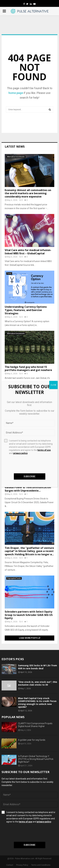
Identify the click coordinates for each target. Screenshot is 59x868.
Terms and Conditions (41, 865)
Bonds (10, 217)
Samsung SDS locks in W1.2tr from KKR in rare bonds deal (38, 667)
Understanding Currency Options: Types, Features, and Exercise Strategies (26, 310)
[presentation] (25, 833)
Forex (9, 273)
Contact (10, 865)
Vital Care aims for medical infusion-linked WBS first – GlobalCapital (28, 252)
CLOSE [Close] (53, 385)
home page (16, 93)
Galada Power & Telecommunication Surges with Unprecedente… (28, 489)
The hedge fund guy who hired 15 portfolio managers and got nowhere (28, 369)
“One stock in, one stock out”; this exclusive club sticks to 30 (38, 683)
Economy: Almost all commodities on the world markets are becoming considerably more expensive (28, 193)
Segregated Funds (14, 578)
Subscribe (29, 845)
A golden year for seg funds (32, 740)
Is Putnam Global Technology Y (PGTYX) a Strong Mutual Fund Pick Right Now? (36, 759)
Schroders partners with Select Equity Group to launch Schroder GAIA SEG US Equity (29, 615)
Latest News (15, 146)
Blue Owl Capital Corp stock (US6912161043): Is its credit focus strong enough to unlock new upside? (37, 703)
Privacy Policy (22, 865)
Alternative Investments (16, 157)
